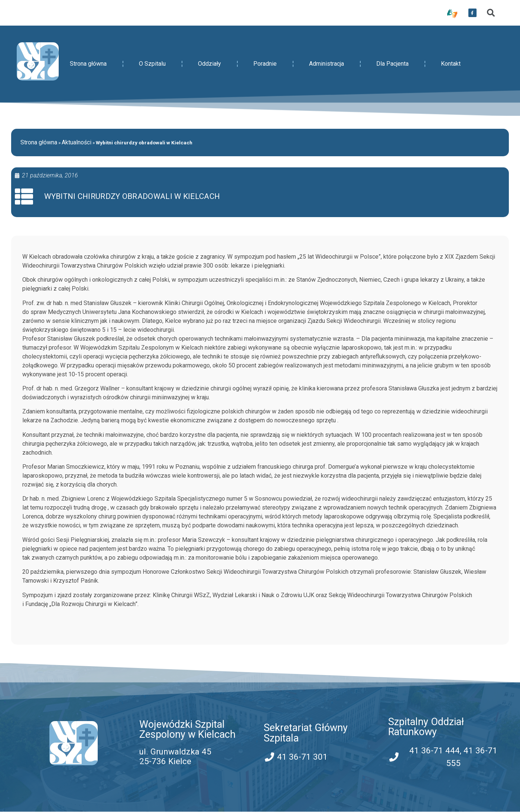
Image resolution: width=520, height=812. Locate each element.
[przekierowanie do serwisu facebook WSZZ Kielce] (472, 13)
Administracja (326, 64)
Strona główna (88, 64)
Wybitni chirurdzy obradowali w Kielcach (132, 197)
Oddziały (209, 64)
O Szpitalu (152, 64)
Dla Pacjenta (392, 64)
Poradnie (265, 64)
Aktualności (77, 142)
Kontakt (451, 64)
